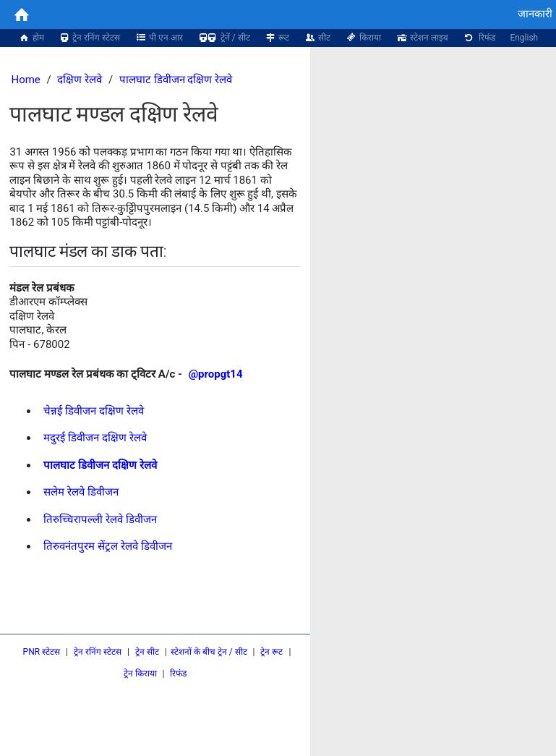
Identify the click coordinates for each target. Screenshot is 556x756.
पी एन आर (159, 38)
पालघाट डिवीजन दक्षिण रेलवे (176, 80)
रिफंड (479, 38)
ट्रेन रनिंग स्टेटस (90, 38)
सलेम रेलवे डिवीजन (81, 492)
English (524, 38)
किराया (363, 38)
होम (31, 38)
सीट (317, 38)
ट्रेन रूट (271, 652)
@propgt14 (216, 374)
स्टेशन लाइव (422, 38)
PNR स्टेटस (42, 652)
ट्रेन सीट (147, 652)
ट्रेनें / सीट (224, 38)
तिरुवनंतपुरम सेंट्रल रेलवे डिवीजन (107, 546)
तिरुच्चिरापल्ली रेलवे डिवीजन (100, 519)
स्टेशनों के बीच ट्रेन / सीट (209, 652)
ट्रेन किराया (140, 674)
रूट (277, 38)
